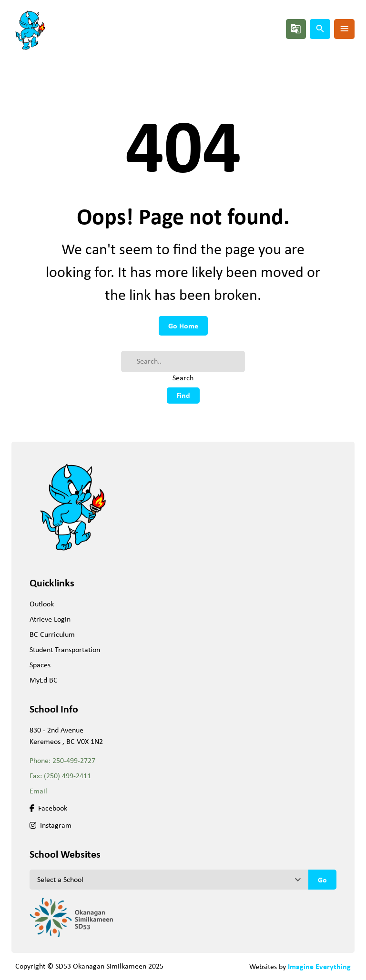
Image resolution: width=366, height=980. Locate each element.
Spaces (40, 665)
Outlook (42, 604)
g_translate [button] (296, 29)
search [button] (320, 29)
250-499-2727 (74, 760)
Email (38, 791)
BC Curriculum (52, 634)
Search (183, 378)
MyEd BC (44, 680)
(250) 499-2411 (67, 776)
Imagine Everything (319, 966)
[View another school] (169, 880)
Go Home (183, 326)
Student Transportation (65, 649)
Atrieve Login (50, 619)
